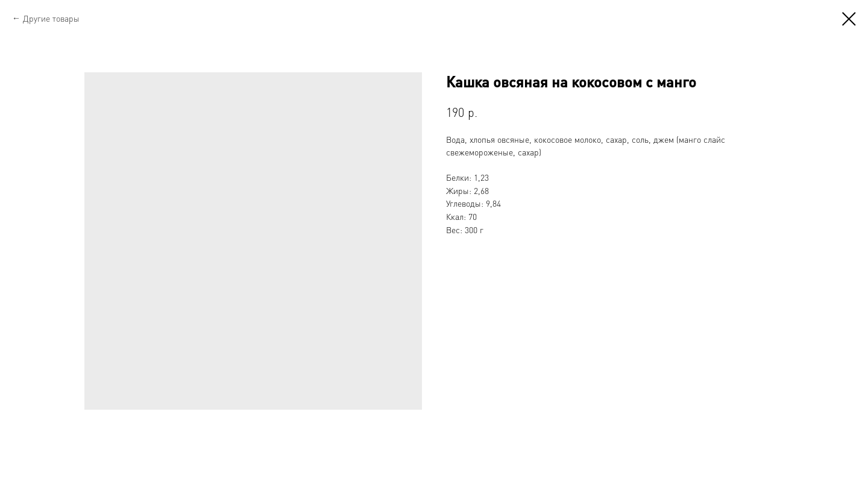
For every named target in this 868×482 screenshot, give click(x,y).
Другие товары (51, 18)
